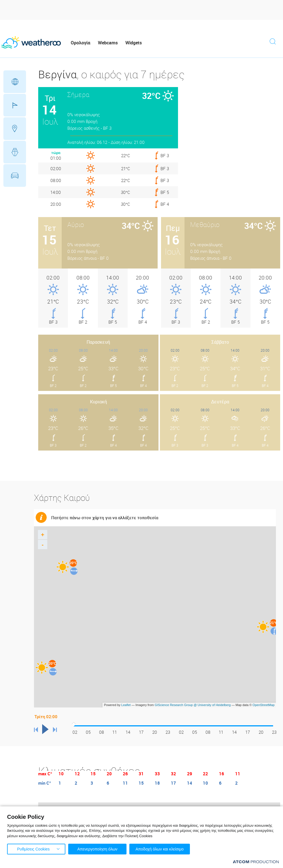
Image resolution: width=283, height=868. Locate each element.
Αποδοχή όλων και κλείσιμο (160, 849)
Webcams (108, 43)
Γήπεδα (15, 105)
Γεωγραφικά (15, 82)
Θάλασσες (15, 152)
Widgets (134, 43)
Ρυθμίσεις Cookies (33, 849)
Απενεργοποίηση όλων (97, 849)
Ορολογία (81, 43)
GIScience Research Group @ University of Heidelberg (193, 705)
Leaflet (126, 705)
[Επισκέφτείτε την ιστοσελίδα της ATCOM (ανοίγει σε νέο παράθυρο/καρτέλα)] (256, 862)
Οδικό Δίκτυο (15, 176)
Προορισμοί (15, 129)
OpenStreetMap (263, 705)
